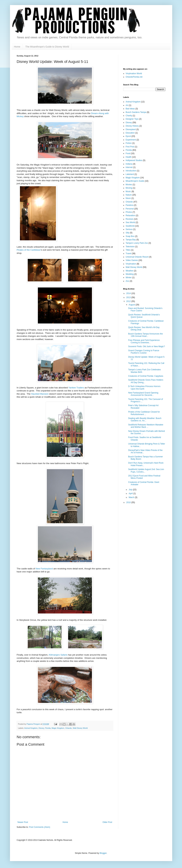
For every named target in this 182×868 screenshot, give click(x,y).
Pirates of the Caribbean (29, 250)
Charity (129, 116)
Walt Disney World (80, 728)
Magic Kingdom (58, 728)
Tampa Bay (131, 240)
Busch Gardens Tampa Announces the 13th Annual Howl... (145, 335)
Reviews (130, 219)
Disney (41, 728)
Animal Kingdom (31, 728)
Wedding (130, 274)
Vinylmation (131, 264)
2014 (129, 293)
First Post (130, 147)
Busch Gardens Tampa (136, 112)
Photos (129, 212)
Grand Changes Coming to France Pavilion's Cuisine (144, 352)
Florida (48, 728)
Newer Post (23, 822)
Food (128, 153)
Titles (128, 250)
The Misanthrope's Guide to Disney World (47, 47)
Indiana (129, 164)
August (132, 305)
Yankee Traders (76, 388)
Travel (129, 254)
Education (130, 133)
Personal (130, 209)
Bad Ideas (130, 109)
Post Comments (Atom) (40, 827)
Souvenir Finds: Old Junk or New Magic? (146, 346)
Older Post (107, 822)
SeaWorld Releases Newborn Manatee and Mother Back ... (146, 426)
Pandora (130, 205)
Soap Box (130, 236)
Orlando (68, 728)
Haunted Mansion (40, 394)
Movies (129, 185)
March (132, 497)
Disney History (132, 126)
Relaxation (131, 215)
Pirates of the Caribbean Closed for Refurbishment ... (144, 413)
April (131, 493)
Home (17, 47)
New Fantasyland (44, 569)
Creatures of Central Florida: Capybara (146, 376)
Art (127, 105)
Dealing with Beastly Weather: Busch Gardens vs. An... (145, 419)
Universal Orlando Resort (137, 257)
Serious (129, 229)
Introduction (131, 171)
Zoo (128, 281)
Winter (129, 278)
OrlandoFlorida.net (134, 77)
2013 (129, 297)
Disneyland (131, 129)
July (131, 490)
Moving (129, 188)
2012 (129, 301)
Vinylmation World (134, 74)
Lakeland (130, 174)
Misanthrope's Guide (135, 181)
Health (129, 157)
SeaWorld (130, 226)
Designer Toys (132, 119)
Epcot (128, 136)
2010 (129, 502)
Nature (129, 195)
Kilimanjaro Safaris (58, 655)
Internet (129, 167)
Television (130, 247)
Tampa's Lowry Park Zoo (137, 243)
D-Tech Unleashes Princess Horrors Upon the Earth (144, 388)
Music (128, 191)
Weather (130, 271)
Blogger (103, 853)
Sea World (130, 222)
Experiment (131, 140)
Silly (128, 233)
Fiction (129, 143)
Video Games (132, 260)
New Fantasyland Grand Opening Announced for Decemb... (143, 394)
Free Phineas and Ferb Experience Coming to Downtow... (144, 341)
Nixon (128, 198)
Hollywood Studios (134, 160)
